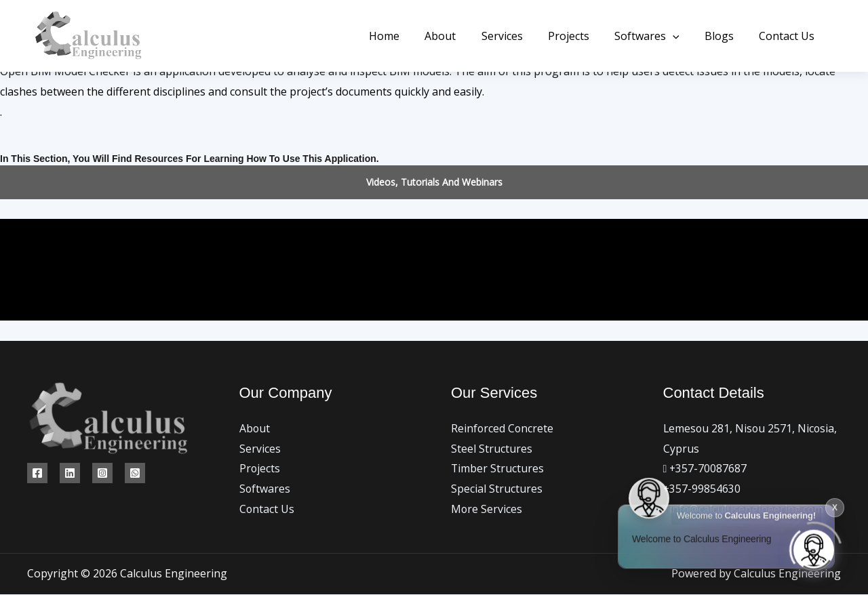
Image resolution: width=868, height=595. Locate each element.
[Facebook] (37, 473)
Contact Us (789, 36)
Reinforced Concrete (503, 428)
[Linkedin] (70, 473)
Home (407, 36)
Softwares (656, 36)
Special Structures (497, 489)
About (460, 36)
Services (518, 36)
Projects (581, 36)
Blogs (725, 36)
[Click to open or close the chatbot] (814, 546)
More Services (487, 509)
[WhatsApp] (135, 473)
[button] (682, 36)
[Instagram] (102, 473)
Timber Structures (498, 468)
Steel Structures (492, 449)
